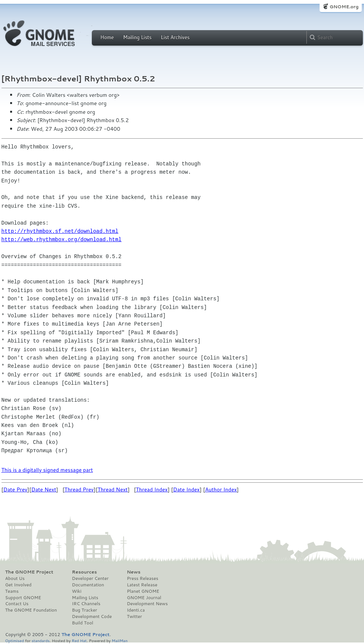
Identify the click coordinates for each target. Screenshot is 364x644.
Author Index (221, 490)
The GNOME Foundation (31, 610)
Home (107, 37)
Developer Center (90, 578)
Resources (84, 572)
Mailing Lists (137, 37)
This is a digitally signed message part (47, 470)
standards (41, 640)
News (134, 572)
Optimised (15, 640)
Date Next (44, 490)
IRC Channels (86, 604)
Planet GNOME (143, 591)
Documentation (88, 585)
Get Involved (18, 585)
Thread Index (152, 490)
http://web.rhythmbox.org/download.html (62, 239)
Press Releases (142, 578)
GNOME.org (344, 7)
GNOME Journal (144, 598)
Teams (12, 591)
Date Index (187, 490)
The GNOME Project (29, 572)
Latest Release (142, 585)
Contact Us (17, 604)
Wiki (77, 591)
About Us (15, 578)
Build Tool (82, 623)
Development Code (92, 616)
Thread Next (113, 490)
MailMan (120, 640)
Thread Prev (79, 490)
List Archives (175, 37)
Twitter (134, 616)
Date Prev (15, 490)
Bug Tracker (85, 610)
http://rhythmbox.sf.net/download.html (60, 231)
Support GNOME (23, 598)
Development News (147, 604)
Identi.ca (136, 610)
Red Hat (79, 640)
